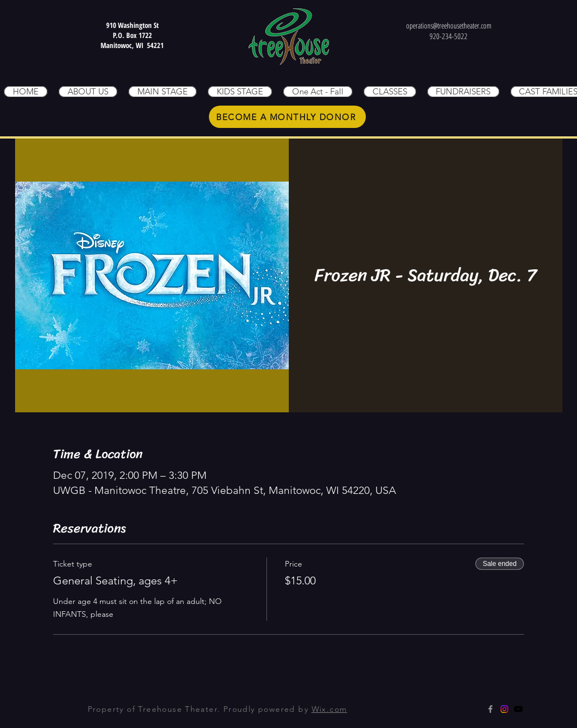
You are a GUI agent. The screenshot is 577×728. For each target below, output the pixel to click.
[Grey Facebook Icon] (490, 709)
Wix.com (330, 709)
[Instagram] (504, 709)
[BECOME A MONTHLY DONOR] (287, 117)
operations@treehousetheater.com (449, 25)
